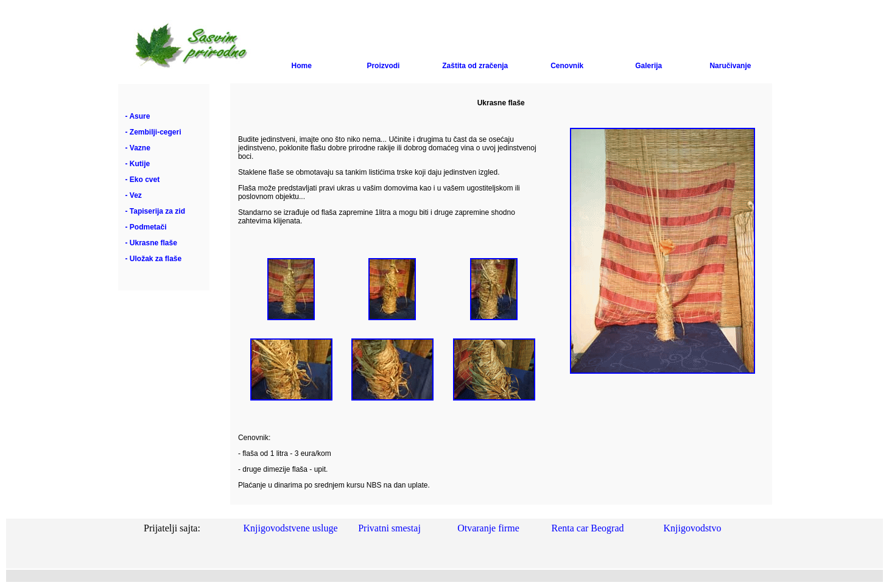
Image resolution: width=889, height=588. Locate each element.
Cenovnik (567, 66)
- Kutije (138, 164)
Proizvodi (383, 66)
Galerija (648, 66)
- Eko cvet (143, 180)
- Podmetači (146, 227)
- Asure (138, 116)
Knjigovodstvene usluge (290, 528)
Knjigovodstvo (692, 528)
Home (302, 66)
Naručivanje (730, 66)
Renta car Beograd (587, 528)
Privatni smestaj (389, 528)
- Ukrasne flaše (151, 243)
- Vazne (138, 148)
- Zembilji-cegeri (153, 132)
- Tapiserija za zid (155, 211)
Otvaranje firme (488, 528)
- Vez (134, 195)
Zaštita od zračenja (475, 66)
